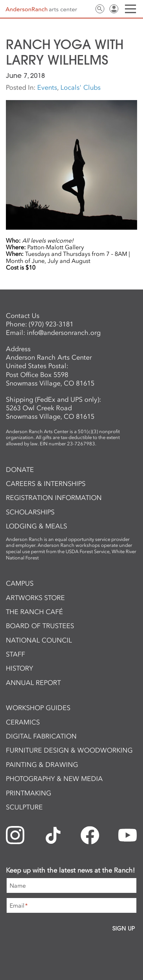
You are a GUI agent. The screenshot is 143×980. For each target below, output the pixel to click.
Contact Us (86, 9)
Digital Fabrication (41, 736)
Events (47, 88)
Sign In (114, 9)
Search (100, 9)
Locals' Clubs (81, 88)
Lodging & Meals (36, 526)
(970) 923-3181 (51, 324)
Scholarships (30, 512)
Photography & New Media (54, 779)
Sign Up (124, 928)
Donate (20, 470)
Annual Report (33, 683)
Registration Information (54, 498)
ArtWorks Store (35, 598)
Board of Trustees (40, 626)
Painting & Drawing (42, 765)
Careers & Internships (46, 484)
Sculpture (24, 807)
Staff (15, 654)
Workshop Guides (38, 708)
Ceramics (23, 722)
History (20, 668)
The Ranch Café (34, 612)
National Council (39, 640)
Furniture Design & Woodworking (69, 750)
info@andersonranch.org (64, 333)
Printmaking (29, 793)
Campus (20, 583)
